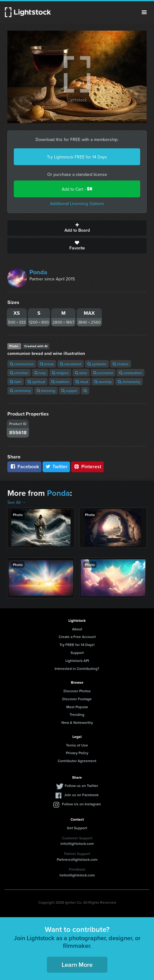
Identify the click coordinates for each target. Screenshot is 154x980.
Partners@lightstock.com (77, 859)
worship (103, 382)
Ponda (38, 272)
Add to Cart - (77, 189)
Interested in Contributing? (77, 669)
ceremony (20, 391)
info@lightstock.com (77, 843)
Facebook (24, 467)
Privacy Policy (77, 753)
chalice (121, 364)
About (77, 629)
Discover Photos (77, 691)
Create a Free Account (77, 637)
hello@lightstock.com (77, 875)
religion (60, 373)
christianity (129, 382)
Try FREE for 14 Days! (77, 645)
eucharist (103, 373)
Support (77, 653)
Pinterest (87, 467)
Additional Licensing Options (77, 203)
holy (40, 373)
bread (47, 364)
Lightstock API (77, 661)
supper (69, 391)
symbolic (97, 364)
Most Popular (77, 707)
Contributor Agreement (77, 761)
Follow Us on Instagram (81, 804)
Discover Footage (77, 699)
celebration (131, 373)
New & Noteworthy (77, 722)
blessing (46, 391)
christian (19, 373)
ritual (82, 382)
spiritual (36, 382)
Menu (144, 12)
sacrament (71, 364)
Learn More (77, 965)
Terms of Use (77, 745)
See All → (17, 502)
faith (16, 382)
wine (81, 373)
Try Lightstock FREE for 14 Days (77, 157)
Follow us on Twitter (81, 786)
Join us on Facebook (81, 795)
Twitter (56, 467)
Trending (77, 714)
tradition (60, 382)
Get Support (77, 828)
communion (22, 364)
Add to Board (77, 228)
